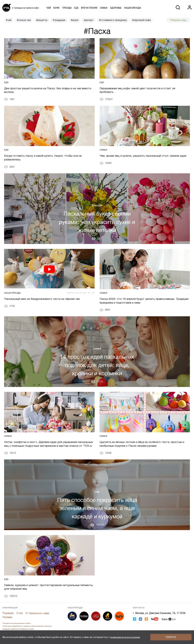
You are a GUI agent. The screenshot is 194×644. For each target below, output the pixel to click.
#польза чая (24, 20)
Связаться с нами (39, 619)
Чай (49, 8)
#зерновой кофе (142, 20)
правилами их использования (125, 637)
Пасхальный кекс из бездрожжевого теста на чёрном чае (45, 299)
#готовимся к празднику (113, 20)
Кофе (56, 8)
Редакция (8, 619)
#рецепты (42, 20)
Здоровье (116, 8)
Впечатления (89, 8)
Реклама (7, 623)
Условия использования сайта (17, 629)
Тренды (67, 8)
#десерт (89, 20)
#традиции (59, 20)
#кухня (75, 20)
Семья (104, 8)
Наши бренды (133, 8)
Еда (76, 8)
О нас (20, 619)
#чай (9, 20)
